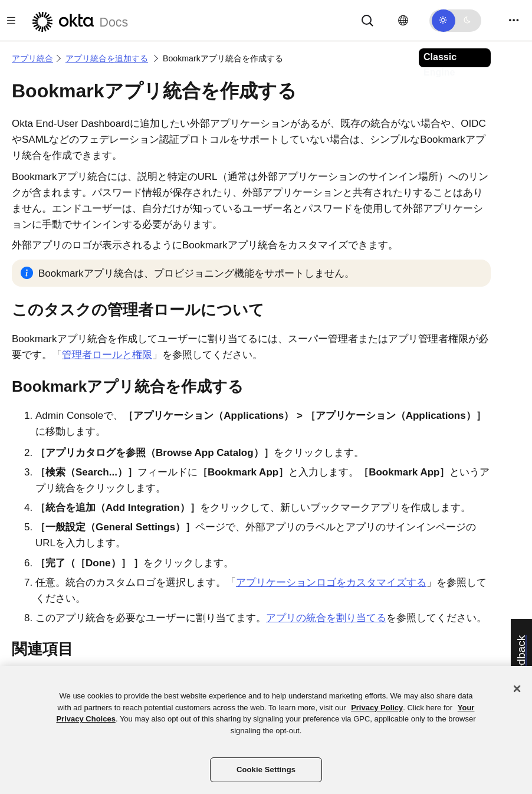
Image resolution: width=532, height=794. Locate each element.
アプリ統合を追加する (107, 58)
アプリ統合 (32, 58)
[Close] (517, 689)
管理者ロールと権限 (107, 355)
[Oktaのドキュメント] (78, 20)
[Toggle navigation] (514, 20)
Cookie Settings (266, 770)
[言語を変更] (403, 21)
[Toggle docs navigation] (11, 20)
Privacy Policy (377, 708)
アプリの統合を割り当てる (326, 618)
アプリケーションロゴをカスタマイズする (331, 583)
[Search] (367, 20)
